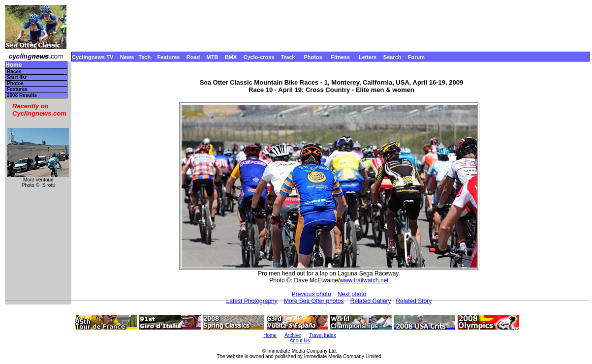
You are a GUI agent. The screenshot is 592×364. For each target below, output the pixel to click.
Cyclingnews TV (93, 57)
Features (169, 57)
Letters (368, 57)
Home (14, 65)
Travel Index (323, 335)
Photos (313, 57)
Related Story (414, 301)
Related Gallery (371, 301)
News (127, 57)
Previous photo (312, 294)
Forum (416, 57)
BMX (231, 57)
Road (193, 57)
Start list (17, 77)
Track (288, 57)
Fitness (340, 57)
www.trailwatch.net (364, 280)
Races (14, 72)
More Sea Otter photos (314, 301)
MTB (213, 57)
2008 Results (22, 95)
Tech (144, 57)
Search (392, 57)
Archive (293, 335)
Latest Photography (252, 301)
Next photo (352, 294)
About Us (299, 341)
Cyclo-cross (259, 57)
